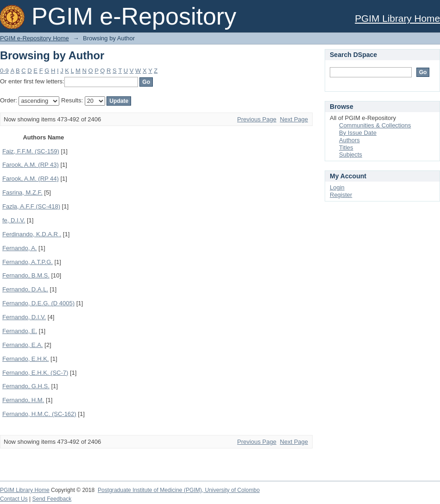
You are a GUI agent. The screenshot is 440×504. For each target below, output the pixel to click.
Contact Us (14, 499)
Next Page (294, 119)
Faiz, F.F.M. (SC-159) (31, 151)
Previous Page (257, 119)
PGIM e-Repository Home (35, 38)
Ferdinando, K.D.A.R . (32, 234)
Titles (346, 148)
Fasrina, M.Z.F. (22, 192)
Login (337, 187)
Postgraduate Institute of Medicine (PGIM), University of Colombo (179, 490)
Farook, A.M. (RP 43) (31, 165)
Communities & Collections (375, 125)
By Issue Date (358, 133)
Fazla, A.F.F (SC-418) (31, 206)
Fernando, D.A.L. (25, 289)
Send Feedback (52, 499)
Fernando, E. (20, 331)
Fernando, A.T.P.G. (28, 262)
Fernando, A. (19, 248)
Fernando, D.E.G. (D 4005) (38, 303)
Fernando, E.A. (22, 345)
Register (341, 195)
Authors (349, 140)
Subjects (351, 154)
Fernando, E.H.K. (25, 359)
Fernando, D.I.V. (24, 317)
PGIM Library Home (397, 18)
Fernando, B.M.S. (26, 275)
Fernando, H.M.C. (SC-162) (39, 414)
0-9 (4, 71)
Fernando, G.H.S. (26, 386)
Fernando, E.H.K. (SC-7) (35, 373)
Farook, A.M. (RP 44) (31, 179)
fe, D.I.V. (14, 220)
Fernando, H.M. (23, 400)
